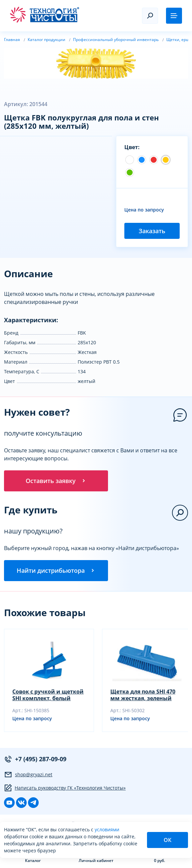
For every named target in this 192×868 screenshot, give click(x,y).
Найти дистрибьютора (56, 571)
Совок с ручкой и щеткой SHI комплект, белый (48, 695)
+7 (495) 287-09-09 (35, 759)
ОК (167, 840)
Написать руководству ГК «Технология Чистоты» (65, 788)
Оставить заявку (56, 481)
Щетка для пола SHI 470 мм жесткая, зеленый (143, 695)
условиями (107, 829)
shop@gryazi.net (28, 775)
